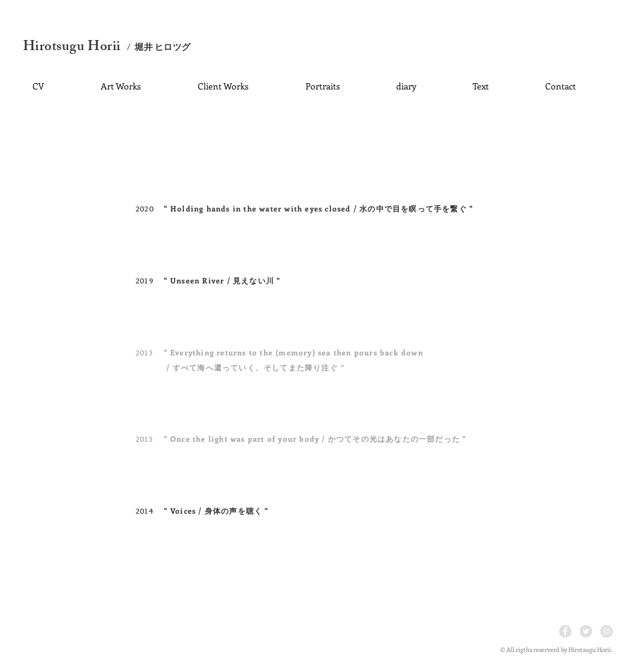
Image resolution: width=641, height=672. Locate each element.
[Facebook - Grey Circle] (565, 631)
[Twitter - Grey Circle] (586, 631)
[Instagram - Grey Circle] (607, 631)
